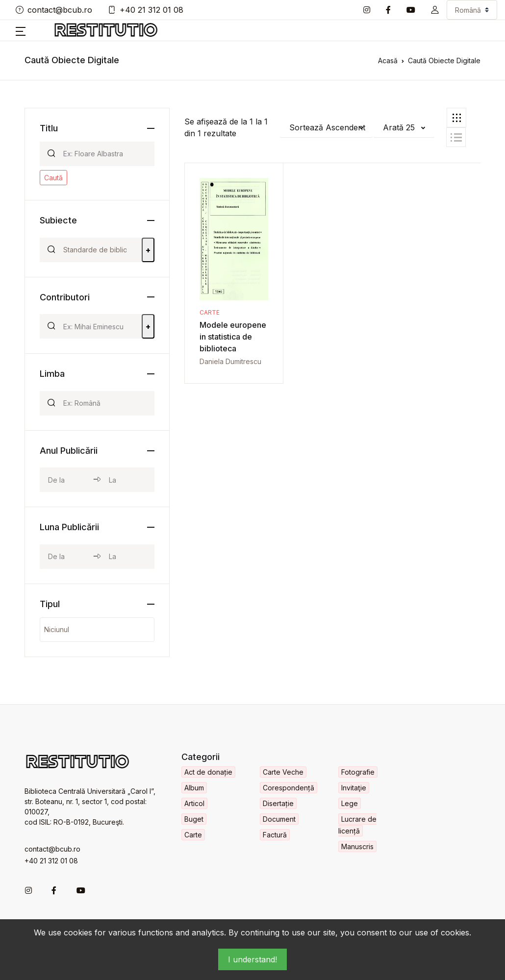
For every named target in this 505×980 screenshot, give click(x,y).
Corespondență (289, 788)
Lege (350, 803)
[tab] (456, 118)
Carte (210, 312)
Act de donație (208, 772)
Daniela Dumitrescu (230, 361)
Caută (53, 178)
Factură (275, 835)
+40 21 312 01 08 (146, 10)
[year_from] (66, 480)
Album (194, 788)
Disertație (278, 803)
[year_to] (127, 480)
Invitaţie (354, 788)
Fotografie (358, 772)
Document (279, 819)
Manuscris (357, 846)
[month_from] (66, 557)
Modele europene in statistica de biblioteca (233, 337)
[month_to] (127, 557)
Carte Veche (283, 772)
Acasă (388, 61)
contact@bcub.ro (54, 10)
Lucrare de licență (357, 825)
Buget (194, 819)
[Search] (105, 154)
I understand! (252, 959)
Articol (194, 803)
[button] (435, 10)
